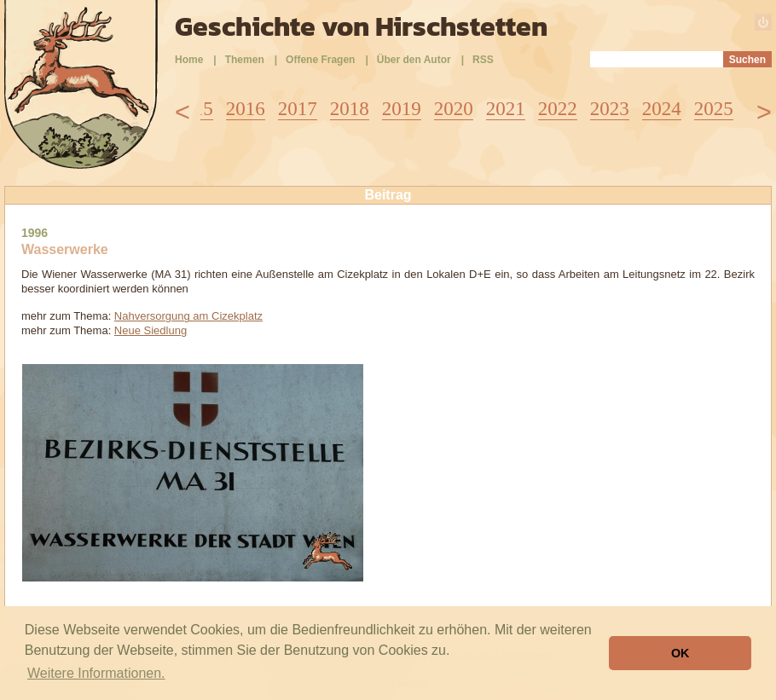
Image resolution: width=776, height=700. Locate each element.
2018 (350, 109)
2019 (402, 109)
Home (189, 60)
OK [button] (680, 653)
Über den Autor (414, 60)
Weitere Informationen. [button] (96, 673)
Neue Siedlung (151, 330)
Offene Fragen (320, 60)
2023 (610, 109)
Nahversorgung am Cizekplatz (188, 316)
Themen (245, 60)
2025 (714, 109)
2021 (506, 109)
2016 (246, 109)
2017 (298, 109)
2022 (558, 109)
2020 (454, 109)
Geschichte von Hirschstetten (361, 26)
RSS (483, 60)
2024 (662, 109)
